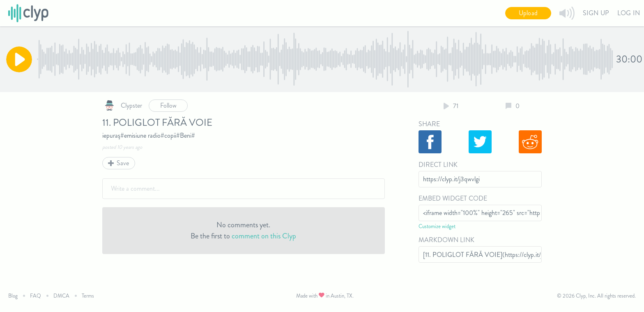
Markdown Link (446, 240)
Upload (528, 13)
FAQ (36, 296)
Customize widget (437, 226)
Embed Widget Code (453, 198)
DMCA (61, 296)
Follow (168, 105)
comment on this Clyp (264, 236)
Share (429, 124)
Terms (88, 296)
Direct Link (438, 165)
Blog (13, 296)
